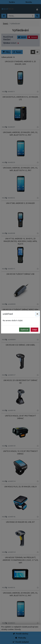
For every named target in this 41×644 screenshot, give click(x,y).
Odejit (34, 330)
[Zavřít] (37, 314)
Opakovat (24, 330)
